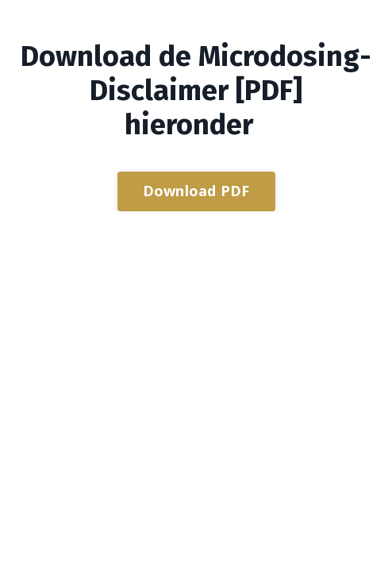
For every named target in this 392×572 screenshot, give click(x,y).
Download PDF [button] (196, 191)
